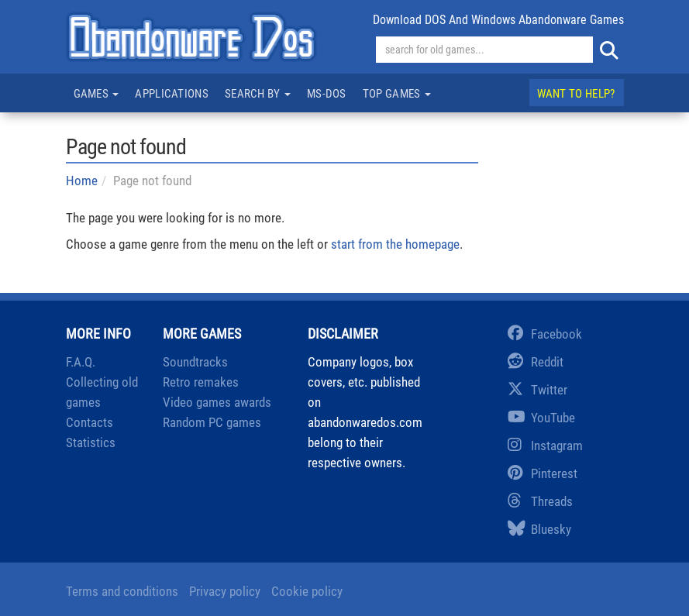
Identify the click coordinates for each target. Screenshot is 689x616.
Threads (540, 501)
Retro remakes (201, 382)
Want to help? (576, 94)
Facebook (545, 334)
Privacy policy (225, 591)
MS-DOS (327, 94)
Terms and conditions (122, 591)
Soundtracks (195, 362)
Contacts (90, 422)
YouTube (541, 418)
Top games (397, 94)
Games (96, 94)
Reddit (536, 362)
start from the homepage (395, 244)
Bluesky (539, 529)
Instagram (545, 446)
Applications (172, 94)
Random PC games (212, 422)
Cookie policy (307, 591)
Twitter (537, 390)
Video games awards (217, 402)
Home (82, 181)
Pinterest (543, 473)
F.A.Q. (81, 362)
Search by (258, 94)
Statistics (91, 442)
